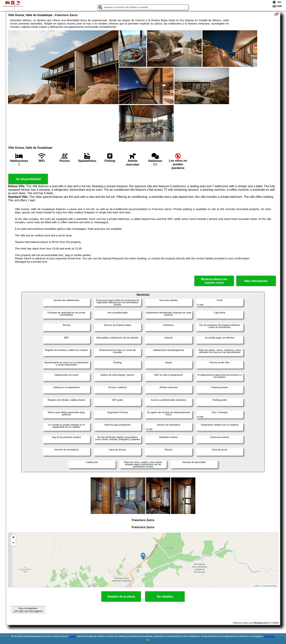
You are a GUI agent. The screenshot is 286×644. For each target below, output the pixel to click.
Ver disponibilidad (28, 179)
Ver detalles (165, 597)
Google (72, 636)
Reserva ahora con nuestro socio (214, 281)
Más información (256, 281)
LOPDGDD (269, 636)
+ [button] (13, 538)
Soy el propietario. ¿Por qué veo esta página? (28, 610)
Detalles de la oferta (121, 597)
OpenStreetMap (270, 586)
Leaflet (256, 586)
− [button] (13, 543)
